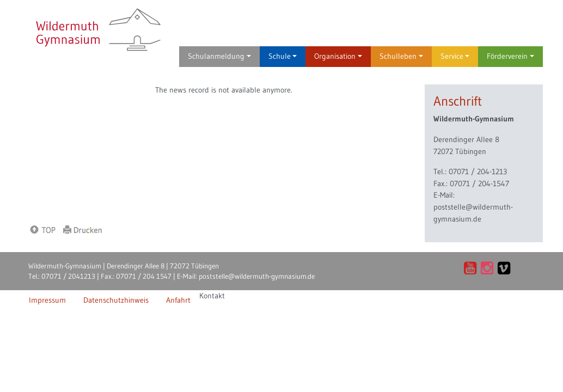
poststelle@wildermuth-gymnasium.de (257, 276)
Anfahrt (178, 300)
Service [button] (455, 56)
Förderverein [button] (510, 56)
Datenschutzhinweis (116, 300)
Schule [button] (283, 56)
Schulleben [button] (401, 56)
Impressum (47, 300)
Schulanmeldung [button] (219, 56)
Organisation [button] (338, 56)
